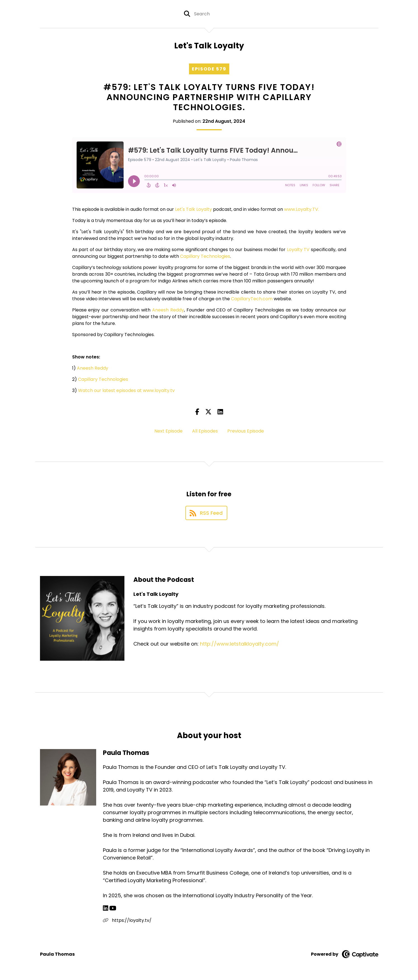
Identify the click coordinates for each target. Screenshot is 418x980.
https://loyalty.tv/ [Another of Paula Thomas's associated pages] (127, 920)
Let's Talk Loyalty (193, 209)
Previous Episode (246, 431)
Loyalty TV (298, 250)
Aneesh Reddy (168, 310)
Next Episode (168, 431)
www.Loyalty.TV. (302, 209)
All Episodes (205, 431)
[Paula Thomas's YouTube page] (113, 908)
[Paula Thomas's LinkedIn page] (106, 908)
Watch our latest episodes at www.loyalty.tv (126, 390)
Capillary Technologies (205, 256)
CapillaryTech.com (252, 299)
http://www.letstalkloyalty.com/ (239, 644)
